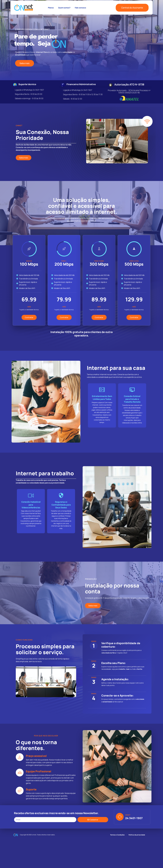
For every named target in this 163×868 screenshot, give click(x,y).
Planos (51, 8)
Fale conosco (80, 8)
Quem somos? (64, 8)
